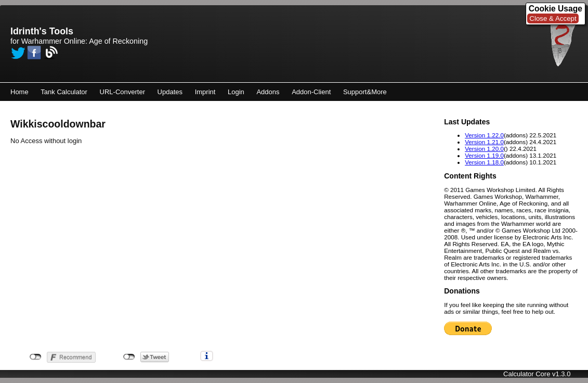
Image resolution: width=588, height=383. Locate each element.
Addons (268, 92)
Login (236, 92)
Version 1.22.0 (484, 135)
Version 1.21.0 (484, 142)
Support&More (365, 92)
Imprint (205, 92)
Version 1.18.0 (484, 162)
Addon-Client (311, 92)
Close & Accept (553, 18)
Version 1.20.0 (484, 149)
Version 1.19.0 (484, 155)
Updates (170, 92)
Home (19, 92)
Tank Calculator (64, 92)
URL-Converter (122, 92)
